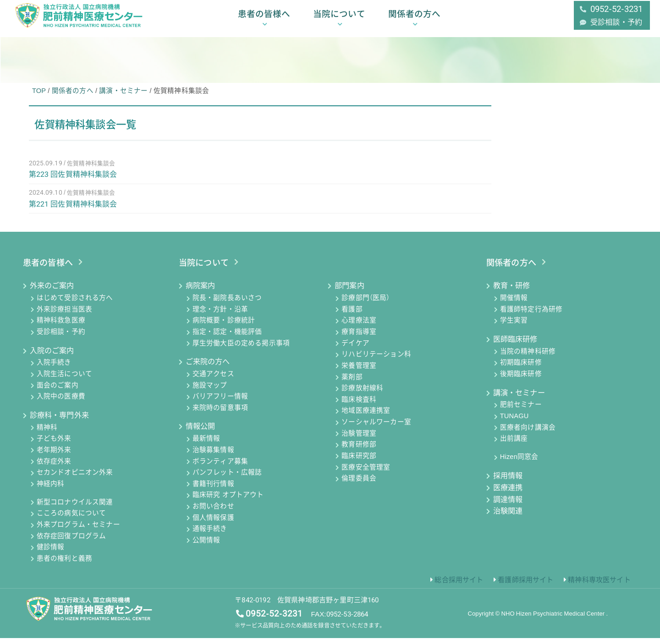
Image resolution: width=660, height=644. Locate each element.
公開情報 (206, 546)
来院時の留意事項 (220, 414)
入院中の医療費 (61, 403)
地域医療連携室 (366, 417)
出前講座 (514, 445)
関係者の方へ (414, 19)
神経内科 (51, 490)
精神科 (47, 433)
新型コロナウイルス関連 (75, 508)
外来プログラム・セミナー (78, 530)
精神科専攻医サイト (599, 585)
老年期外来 (54, 456)
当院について (339, 19)
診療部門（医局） (366, 304)
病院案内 (201, 292)
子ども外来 (54, 445)
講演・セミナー (519, 398)
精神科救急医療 (61, 327)
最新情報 (206, 445)
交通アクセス (213, 380)
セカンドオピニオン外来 (75, 478)
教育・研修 (512, 292)
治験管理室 (359, 439)
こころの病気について (71, 519)
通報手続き (210, 535)
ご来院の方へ (208, 368)
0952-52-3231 (274, 619)
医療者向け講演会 (528, 433)
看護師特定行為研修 (531, 315)
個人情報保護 (213, 524)
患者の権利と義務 (64, 564)
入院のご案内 (52, 356)
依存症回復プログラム (71, 542)
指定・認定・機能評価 (227, 338)
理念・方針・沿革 (220, 315)
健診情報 (51, 553)
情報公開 (201, 432)
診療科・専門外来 (59, 421)
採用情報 (508, 482)
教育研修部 (359, 451)
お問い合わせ (213, 512)
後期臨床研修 (521, 380)
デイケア (355, 349)
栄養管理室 (359, 371)
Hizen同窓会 (519, 463)
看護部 (352, 315)
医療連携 (508, 493)
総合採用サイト (459, 585)
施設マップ (210, 391)
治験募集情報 (213, 456)
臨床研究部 (359, 462)
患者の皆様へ (264, 19)
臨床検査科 (359, 405)
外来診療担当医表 (64, 315)
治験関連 (508, 517)
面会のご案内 (58, 391)
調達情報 (508, 505)
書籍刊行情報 (213, 490)
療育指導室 (359, 338)
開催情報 (514, 304)
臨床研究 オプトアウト (228, 501)
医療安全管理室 (366, 473)
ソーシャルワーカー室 (376, 428)
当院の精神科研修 (528, 357)
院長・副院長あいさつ (227, 304)
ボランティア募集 (220, 467)
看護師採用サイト (525, 585)
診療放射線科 (362, 394)
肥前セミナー (521, 411)
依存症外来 (54, 467)
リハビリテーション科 (376, 360)
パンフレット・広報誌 (227, 478)
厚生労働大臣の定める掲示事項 (241, 349)
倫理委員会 (359, 484)
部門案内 (349, 292)
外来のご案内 (52, 292)
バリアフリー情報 (220, 403)
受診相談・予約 (61, 338)
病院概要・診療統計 (224, 327)
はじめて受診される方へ (75, 304)
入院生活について (64, 380)
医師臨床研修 (515, 345)
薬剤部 (352, 383)
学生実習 (514, 327)
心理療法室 (359, 327)
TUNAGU (514, 422)
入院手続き (54, 369)
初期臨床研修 (521, 369)
